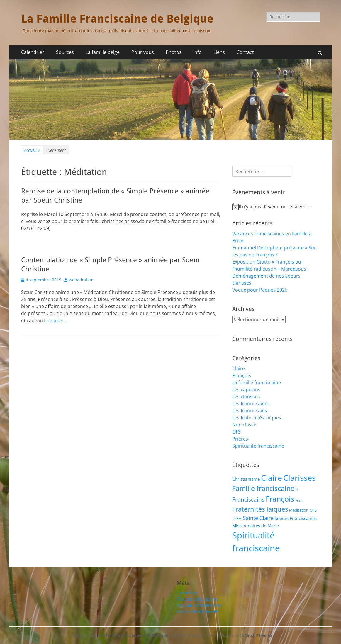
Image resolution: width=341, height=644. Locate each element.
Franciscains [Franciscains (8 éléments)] (248, 499)
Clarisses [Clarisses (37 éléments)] (300, 478)
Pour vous (143, 52)
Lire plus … (56, 320)
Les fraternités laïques (257, 418)
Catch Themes (258, 635)
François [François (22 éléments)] (280, 499)
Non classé (244, 425)
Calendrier (33, 52)
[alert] (276, 207)
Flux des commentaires (199, 605)
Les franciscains (250, 411)
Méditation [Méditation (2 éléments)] (299, 510)
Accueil (32, 150)
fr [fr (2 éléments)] (297, 490)
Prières (240, 439)
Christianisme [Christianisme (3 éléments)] (246, 479)
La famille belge (103, 52)
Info (197, 52)
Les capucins (246, 390)
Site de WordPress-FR (197, 611)
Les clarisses (246, 397)
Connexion (187, 593)
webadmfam (81, 280)
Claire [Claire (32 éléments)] (272, 478)
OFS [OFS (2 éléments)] (313, 510)
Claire (239, 368)
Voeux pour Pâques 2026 (260, 290)
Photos (174, 52)
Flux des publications (197, 599)
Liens (219, 52)
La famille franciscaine (257, 383)
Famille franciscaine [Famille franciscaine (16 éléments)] (263, 488)
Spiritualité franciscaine (258, 446)
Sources (65, 52)
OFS (236, 432)
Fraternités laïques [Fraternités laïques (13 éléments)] (260, 509)
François (242, 375)
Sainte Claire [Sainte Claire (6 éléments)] (258, 518)
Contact (245, 52)
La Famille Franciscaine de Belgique (117, 19)
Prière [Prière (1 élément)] (237, 519)
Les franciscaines (251, 404)
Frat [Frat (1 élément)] (298, 500)
